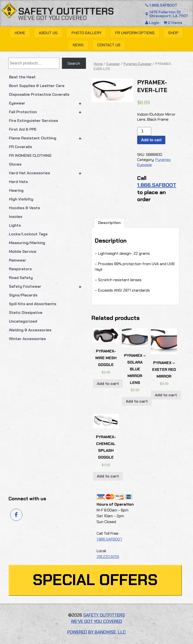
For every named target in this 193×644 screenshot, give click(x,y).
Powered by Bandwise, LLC (96, 632)
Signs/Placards (23, 295)
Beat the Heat (22, 77)
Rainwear (18, 260)
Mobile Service (23, 251)
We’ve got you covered (53, 18)
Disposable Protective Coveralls (39, 94)
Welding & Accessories (30, 330)
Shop (173, 33)
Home (20, 33)
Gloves (15, 164)
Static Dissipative (26, 313)
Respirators (20, 269)
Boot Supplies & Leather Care (37, 86)
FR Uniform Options (135, 33)
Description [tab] (109, 223)
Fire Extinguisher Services (34, 121)
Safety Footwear (47, 286)
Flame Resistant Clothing (47, 138)
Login (153, 23)
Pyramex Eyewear (137, 64)
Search (74, 63)
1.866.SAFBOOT (161, 5)
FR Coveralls (21, 147)
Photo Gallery (86, 33)
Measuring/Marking (27, 243)
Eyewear (47, 103)
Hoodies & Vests (25, 208)
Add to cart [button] (108, 384)
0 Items (173, 23)
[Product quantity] (144, 131)
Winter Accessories (27, 339)
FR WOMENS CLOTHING (30, 155)
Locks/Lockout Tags (28, 234)
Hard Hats (18, 182)
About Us (48, 33)
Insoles (16, 217)
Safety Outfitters (66, 11)
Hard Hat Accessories (47, 173)
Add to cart (151, 140)
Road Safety (21, 278)
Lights (15, 225)
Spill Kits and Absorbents (33, 304)
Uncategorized (23, 321)
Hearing (16, 190)
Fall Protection (47, 112)
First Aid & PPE (23, 129)
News (78, 45)
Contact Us (109, 45)
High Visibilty (21, 199)
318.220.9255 (108, 557)
